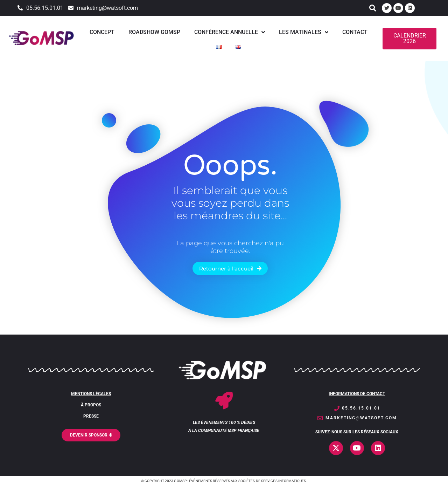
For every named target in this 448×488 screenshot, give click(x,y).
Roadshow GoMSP (154, 32)
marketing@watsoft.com (107, 8)
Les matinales (304, 32)
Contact (355, 32)
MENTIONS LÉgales (91, 394)
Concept (102, 32)
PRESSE (91, 416)
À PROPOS (91, 405)
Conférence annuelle (230, 32)
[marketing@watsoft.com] (71, 8)
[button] (373, 8)
